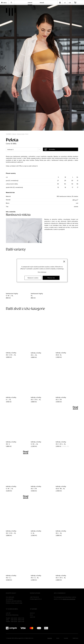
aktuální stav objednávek (69, 599)
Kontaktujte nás (35, 593)
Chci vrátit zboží (10, 597)
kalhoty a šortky (11, 353)
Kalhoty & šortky (21, 134)
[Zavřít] (64, 262)
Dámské (14, 134)
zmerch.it (32, 613)
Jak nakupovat (10, 599)
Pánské (42, 3)
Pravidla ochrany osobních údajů (14, 603)
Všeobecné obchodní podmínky (14, 601)
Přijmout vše (51, 278)
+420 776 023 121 (34, 597)
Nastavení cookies (33, 278)
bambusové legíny (12, 293)
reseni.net (33, 617)
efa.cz (31, 615)
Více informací (42, 272)
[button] (79, 68)
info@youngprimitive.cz (36, 599)
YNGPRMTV (9, 134)
